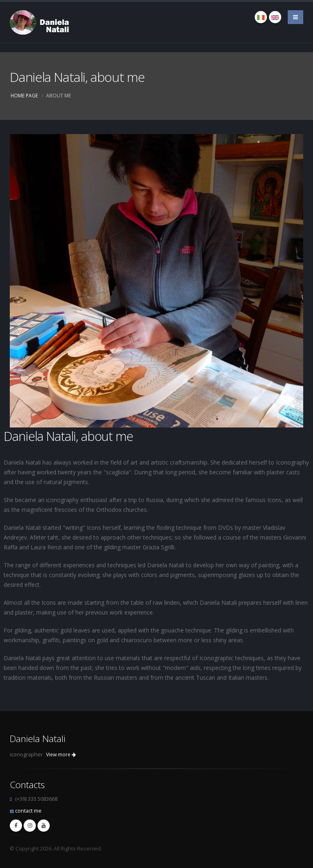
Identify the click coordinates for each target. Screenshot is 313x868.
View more (61, 755)
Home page (24, 95)
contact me (28, 811)
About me (58, 95)
